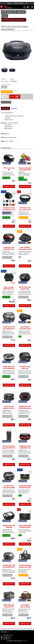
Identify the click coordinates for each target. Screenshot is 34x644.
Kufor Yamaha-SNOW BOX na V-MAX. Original (9, 289)
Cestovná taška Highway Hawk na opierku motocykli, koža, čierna (9, 409)
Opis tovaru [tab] (5, 108)
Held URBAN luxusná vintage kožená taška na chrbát (25, 608)
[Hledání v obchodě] (24, 7)
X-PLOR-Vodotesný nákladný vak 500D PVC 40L (25, 567)
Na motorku (10, 12)
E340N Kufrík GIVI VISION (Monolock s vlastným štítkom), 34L (25, 409)
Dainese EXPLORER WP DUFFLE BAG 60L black (25, 527)
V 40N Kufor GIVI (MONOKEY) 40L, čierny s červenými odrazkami (9, 250)
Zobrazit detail (9, 186)
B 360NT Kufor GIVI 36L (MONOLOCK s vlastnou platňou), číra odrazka (9, 568)
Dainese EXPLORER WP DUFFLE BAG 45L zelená (25, 488)
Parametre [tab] (14, 108)
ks (4, 96)
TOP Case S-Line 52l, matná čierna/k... (14, 20)
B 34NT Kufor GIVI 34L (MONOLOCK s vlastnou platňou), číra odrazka (9, 330)
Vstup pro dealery (6, 102)
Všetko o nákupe (19, 3)
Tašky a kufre (21, 12)
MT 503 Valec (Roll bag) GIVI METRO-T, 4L (9, 448)
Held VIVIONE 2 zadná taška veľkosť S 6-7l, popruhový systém (25, 250)
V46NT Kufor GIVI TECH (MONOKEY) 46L (9, 368)
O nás (10, 3)
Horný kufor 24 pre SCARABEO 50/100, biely (9, 210)
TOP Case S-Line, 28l (9, 169)
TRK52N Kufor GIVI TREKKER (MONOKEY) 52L (9, 527)
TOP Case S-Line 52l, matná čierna (25, 209)
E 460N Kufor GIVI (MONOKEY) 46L (25, 447)
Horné (5, 16)
